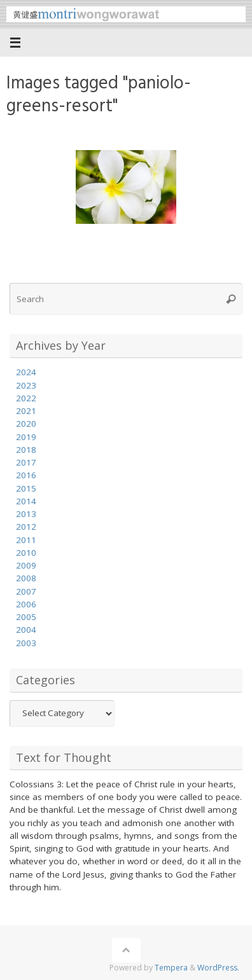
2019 (26, 437)
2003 (26, 643)
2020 (26, 424)
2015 (26, 488)
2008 (26, 578)
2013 (26, 514)
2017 (26, 462)
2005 (26, 617)
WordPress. (218, 968)
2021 (26, 411)
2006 (26, 604)
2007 (26, 591)
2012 (26, 527)
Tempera (171, 968)
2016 (26, 475)
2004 (26, 630)
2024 (26, 372)
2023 (26, 385)
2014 (26, 501)
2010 (26, 553)
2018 (26, 450)
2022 (26, 398)
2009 (26, 565)
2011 (26, 540)
